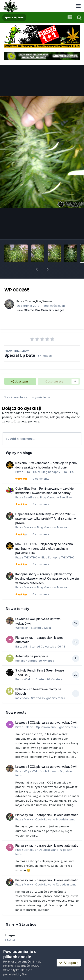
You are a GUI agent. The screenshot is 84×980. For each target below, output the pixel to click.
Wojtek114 (22, 628)
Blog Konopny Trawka (52, 527)
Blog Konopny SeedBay (56, 497)
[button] (37, 269)
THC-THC (31, 472)
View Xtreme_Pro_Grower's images (40, 310)
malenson (22, 698)
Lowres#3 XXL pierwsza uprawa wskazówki (46, 723)
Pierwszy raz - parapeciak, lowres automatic (47, 815)
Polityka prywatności (17, 961)
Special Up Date (20, 355)
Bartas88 (21, 646)
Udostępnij (20, 381)
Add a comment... (20, 439)
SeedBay (30, 497)
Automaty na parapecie (32, 656)
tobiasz (20, 661)
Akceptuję (69, 963)
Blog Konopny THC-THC (58, 472)
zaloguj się (57, 417)
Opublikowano (57, 727)
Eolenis (29, 727)
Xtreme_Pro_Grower (39, 301)
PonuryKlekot (24, 679)
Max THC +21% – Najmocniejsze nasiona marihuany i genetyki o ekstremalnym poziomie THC (44, 549)
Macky (28, 527)
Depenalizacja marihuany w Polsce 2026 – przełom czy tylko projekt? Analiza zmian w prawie (46, 519)
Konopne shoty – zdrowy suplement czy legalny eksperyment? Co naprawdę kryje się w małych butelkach (47, 579)
